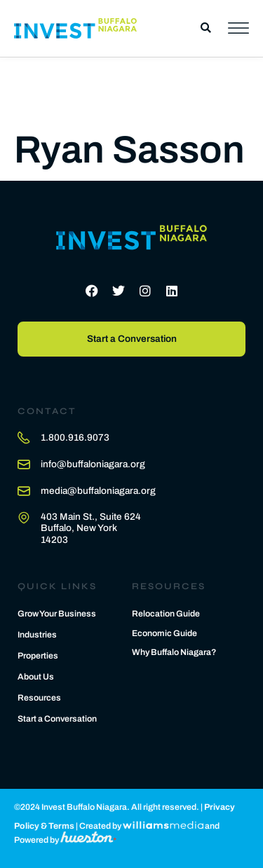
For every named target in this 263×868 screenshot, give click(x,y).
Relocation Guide (166, 614)
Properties (38, 656)
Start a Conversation (57, 719)
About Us (36, 677)
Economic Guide (164, 633)
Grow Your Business (57, 614)
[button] (206, 28)
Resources (39, 698)
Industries (37, 635)
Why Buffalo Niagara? (174, 652)
